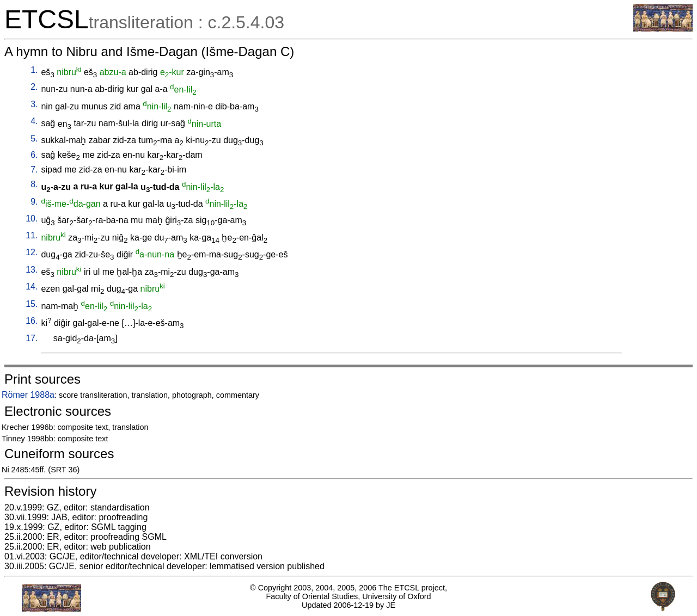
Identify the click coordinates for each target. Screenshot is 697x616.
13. (32, 270)
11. (32, 235)
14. (32, 287)
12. (32, 252)
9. (34, 202)
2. (34, 87)
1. (34, 70)
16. (32, 321)
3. (34, 104)
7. (34, 170)
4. (34, 121)
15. (32, 304)
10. (32, 218)
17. (32, 338)
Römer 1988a (28, 395)
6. (34, 155)
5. (34, 138)
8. (34, 184)
